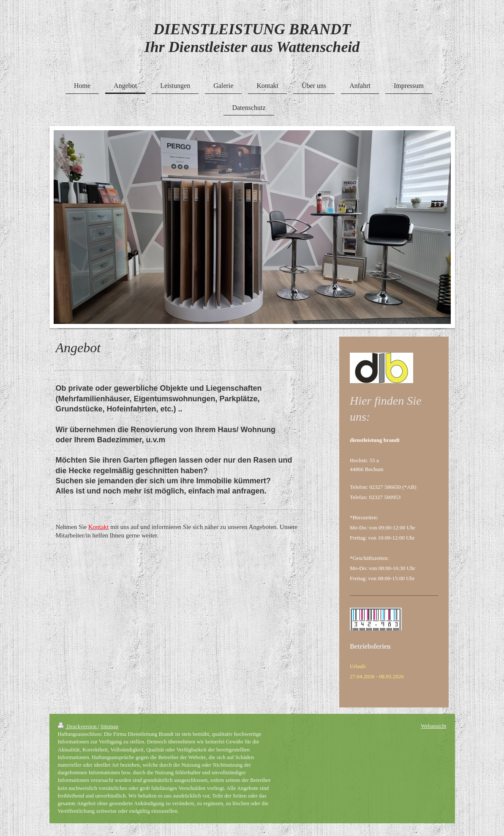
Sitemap (110, 726)
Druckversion (78, 726)
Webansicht (433, 726)
